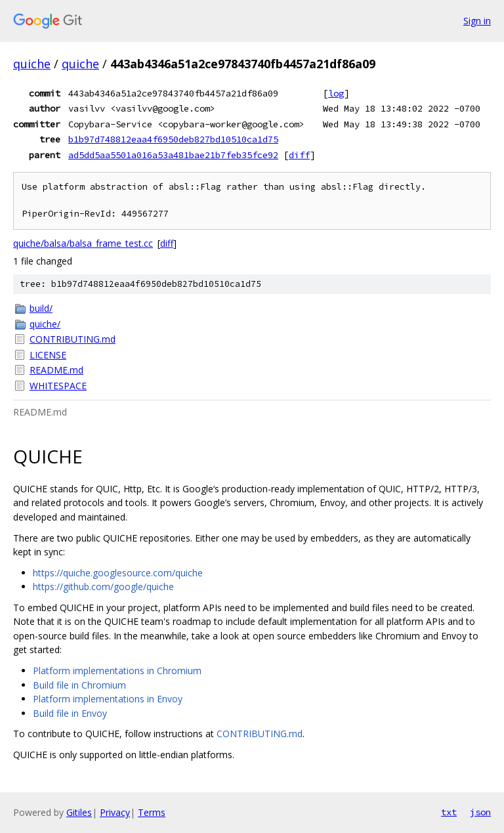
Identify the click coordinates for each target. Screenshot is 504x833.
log (336, 93)
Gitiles (79, 812)
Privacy (115, 812)
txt (449, 812)
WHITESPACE (58, 386)
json (480, 812)
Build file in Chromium (79, 685)
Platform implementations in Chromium (117, 671)
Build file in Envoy (70, 713)
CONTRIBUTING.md (73, 339)
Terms (152, 812)
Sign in (477, 21)
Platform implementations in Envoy (108, 699)
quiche (32, 64)
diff (299, 155)
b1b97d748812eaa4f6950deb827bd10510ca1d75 (173, 139)
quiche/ (45, 324)
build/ (41, 308)
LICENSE (48, 355)
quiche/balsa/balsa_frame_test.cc (83, 243)
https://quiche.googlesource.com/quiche (118, 573)
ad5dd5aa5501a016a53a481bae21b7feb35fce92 (173, 155)
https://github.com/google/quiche (103, 587)
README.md (56, 370)
